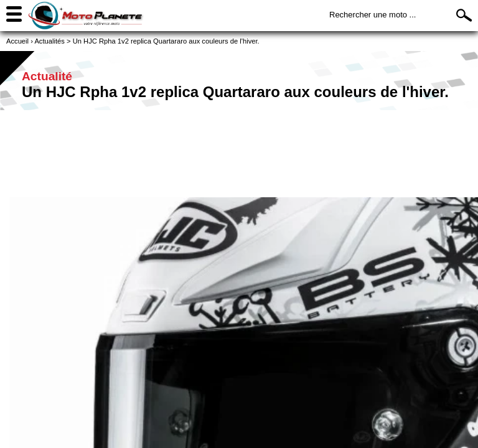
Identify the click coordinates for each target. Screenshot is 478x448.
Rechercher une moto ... (373, 15)
